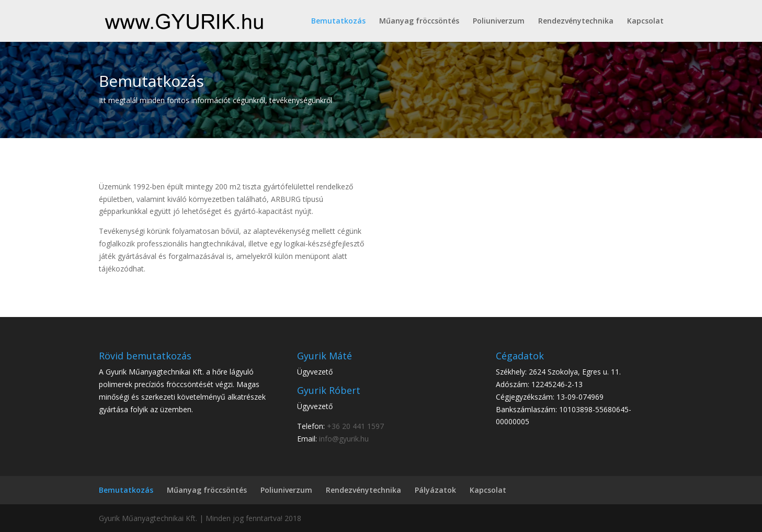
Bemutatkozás (338, 21)
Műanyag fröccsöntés (419, 21)
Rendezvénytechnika (576, 21)
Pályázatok (435, 490)
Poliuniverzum (499, 21)
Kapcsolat (645, 21)
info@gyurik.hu (344, 439)
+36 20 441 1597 (355, 426)
